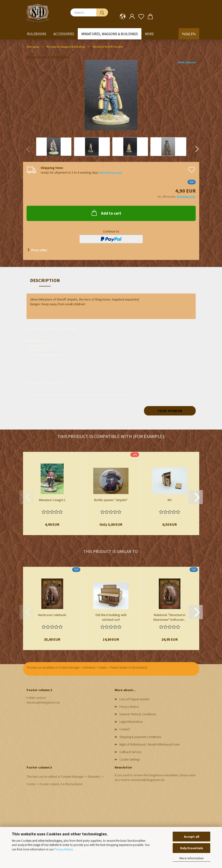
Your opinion (170, 411)
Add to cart (106, 213)
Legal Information (131, 722)
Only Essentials (192, 848)
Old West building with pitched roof (111, 617)
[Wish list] (141, 17)
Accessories (64, 34)
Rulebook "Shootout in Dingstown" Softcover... (170, 617)
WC (170, 500)
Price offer (39, 250)
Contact (125, 729)
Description (45, 280)
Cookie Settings (130, 759)
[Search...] (102, 12)
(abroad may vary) (111, 173)
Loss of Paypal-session (134, 699)
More (149, 34)
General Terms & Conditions (138, 714)
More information (192, 858)
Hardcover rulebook (52, 615)
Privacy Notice (63, 849)
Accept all (192, 837)
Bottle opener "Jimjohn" (111, 500)
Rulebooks (37, 34)
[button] (123, 17)
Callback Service (130, 752)
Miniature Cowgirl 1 (52, 500)
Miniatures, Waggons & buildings (110, 34)
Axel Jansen (187, 62)
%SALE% (189, 34)
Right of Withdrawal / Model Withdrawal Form (150, 744)
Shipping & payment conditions (140, 737)
